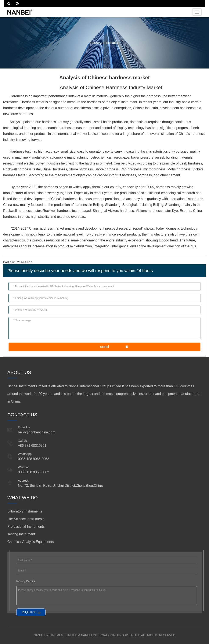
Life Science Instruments (26, 519)
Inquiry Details (26, 581)
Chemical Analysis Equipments (31, 542)
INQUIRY (29, 612)
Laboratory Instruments (25, 511)
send (104, 347)
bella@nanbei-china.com (37, 432)
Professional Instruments (26, 527)
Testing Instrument (21, 534)
